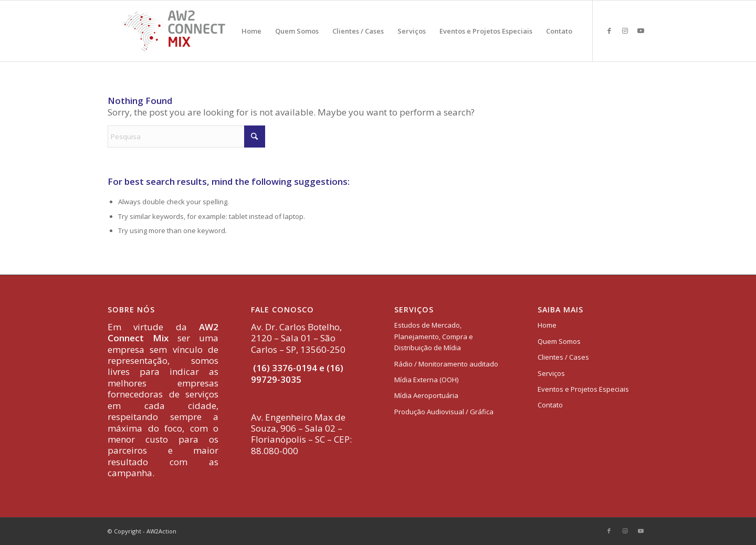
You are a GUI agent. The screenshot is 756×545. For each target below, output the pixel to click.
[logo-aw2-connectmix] (174, 31)
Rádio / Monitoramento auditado (446, 364)
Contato (550, 405)
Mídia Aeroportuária (426, 395)
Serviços (551, 373)
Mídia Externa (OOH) (426, 380)
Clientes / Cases (563, 357)
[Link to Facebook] (609, 30)
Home (547, 325)
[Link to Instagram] (625, 30)
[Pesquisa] (186, 137)
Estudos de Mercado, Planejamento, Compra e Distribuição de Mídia (434, 336)
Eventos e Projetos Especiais (583, 389)
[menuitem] (251, 31)
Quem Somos (559, 341)
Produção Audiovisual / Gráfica (444, 412)
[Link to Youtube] (640, 30)
